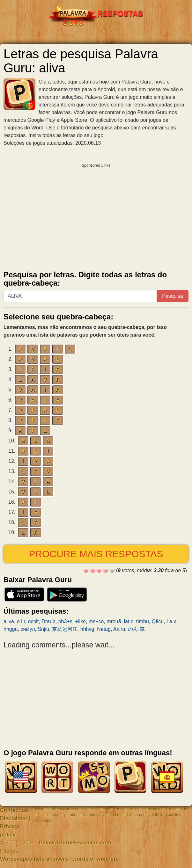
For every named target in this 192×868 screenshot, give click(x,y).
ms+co (96, 621)
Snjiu (43, 629)
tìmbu (143, 621)
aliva (9, 621)
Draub (48, 621)
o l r (21, 621)
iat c (129, 621)
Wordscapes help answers (34, 859)
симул (28, 629)
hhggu (11, 629)
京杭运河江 (65, 629)
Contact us (14, 810)
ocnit (33, 621)
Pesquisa (173, 296)
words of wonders (96, 859)
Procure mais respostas (96, 554)
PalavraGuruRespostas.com (75, 843)
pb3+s (65, 621)
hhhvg (87, 629)
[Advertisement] (96, 215)
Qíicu (158, 621)
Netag (104, 629)
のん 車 (136, 629)
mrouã (114, 621)
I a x (171, 621)
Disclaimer (14, 818)
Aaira (119, 629)
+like (81, 621)
